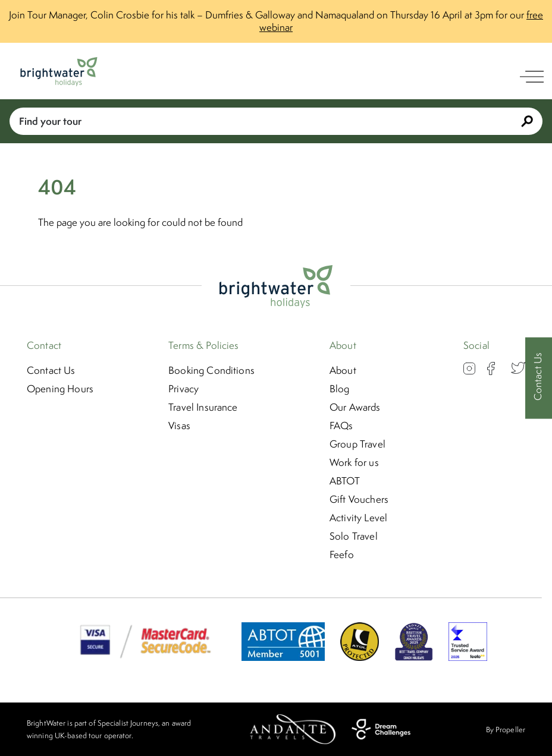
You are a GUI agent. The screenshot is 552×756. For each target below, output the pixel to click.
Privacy (184, 389)
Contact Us (51, 370)
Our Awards (355, 407)
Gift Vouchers (359, 499)
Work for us (354, 462)
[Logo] (59, 72)
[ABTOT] (283, 657)
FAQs (341, 426)
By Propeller (506, 730)
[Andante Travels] (293, 729)
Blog (340, 389)
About (343, 370)
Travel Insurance (203, 407)
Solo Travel (354, 536)
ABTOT (345, 481)
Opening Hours (60, 389)
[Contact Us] (539, 378)
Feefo (342, 555)
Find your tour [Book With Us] (276, 121)
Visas (179, 426)
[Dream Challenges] (381, 729)
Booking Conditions (211, 370)
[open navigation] (532, 77)
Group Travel (357, 444)
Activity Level (358, 518)
